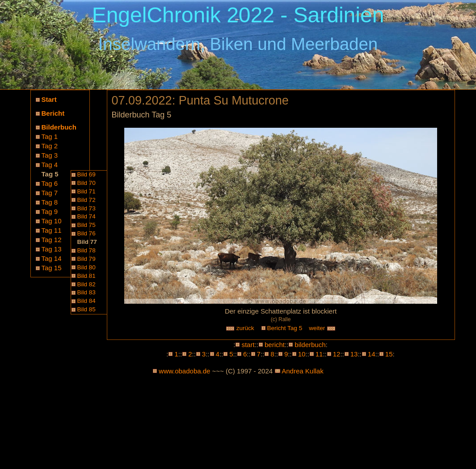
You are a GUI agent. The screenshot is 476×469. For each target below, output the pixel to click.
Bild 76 (86, 233)
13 (354, 354)
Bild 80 (86, 267)
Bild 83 (86, 292)
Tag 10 (52, 221)
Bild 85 (86, 309)
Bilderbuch (59, 127)
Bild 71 (86, 191)
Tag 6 (50, 183)
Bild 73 (86, 208)
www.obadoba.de (184, 371)
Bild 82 (86, 284)
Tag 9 (50, 211)
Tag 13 (52, 249)
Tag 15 (52, 268)
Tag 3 (50, 155)
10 (302, 354)
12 (337, 354)
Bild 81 (86, 276)
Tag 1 (50, 136)
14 (372, 354)
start (248, 345)
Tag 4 (50, 165)
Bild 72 (86, 200)
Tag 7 (50, 193)
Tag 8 (50, 202)
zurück (240, 328)
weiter (322, 328)
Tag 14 (52, 258)
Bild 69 (86, 174)
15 (389, 354)
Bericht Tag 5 (285, 328)
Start (49, 99)
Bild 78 (86, 250)
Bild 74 (86, 216)
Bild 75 (86, 225)
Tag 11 (52, 230)
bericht (275, 345)
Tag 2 (50, 146)
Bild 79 (86, 259)
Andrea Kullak (302, 371)
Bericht (53, 113)
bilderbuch (310, 345)
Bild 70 (86, 183)
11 (319, 354)
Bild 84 (86, 301)
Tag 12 (52, 240)
